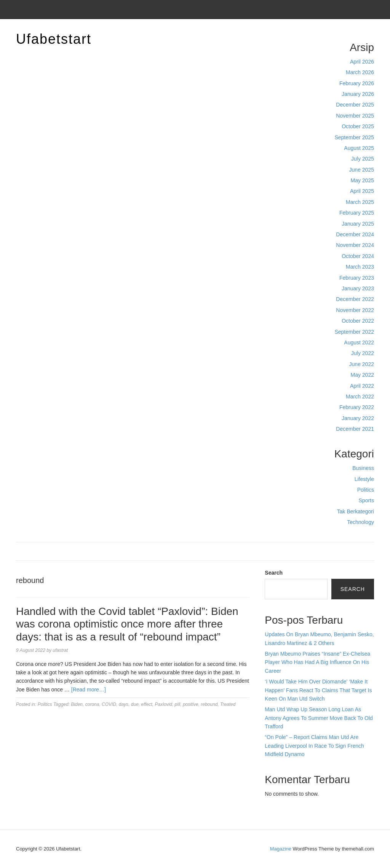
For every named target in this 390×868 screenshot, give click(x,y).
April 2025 (362, 191)
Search (274, 573)
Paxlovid (164, 704)
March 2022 (360, 397)
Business (363, 468)
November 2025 (355, 116)
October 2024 (358, 256)
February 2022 (357, 407)
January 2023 (358, 288)
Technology (360, 522)
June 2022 (362, 364)
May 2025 (362, 180)
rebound (209, 704)
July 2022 (363, 353)
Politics (366, 490)
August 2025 (359, 148)
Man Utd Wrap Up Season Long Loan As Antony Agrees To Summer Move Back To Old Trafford (319, 718)
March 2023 (360, 267)
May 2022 (362, 375)
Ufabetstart (54, 39)
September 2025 (354, 137)
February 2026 (357, 83)
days (124, 704)
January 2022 (358, 418)
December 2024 (355, 234)
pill (178, 704)
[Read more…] (89, 690)
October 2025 (358, 126)
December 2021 (355, 429)
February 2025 (357, 213)
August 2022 (359, 342)
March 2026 (360, 72)
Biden (77, 704)
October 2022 (358, 321)
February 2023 (357, 278)
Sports (366, 500)
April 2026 (362, 62)
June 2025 (362, 170)
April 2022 (362, 386)
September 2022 (354, 332)
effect (147, 704)
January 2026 (358, 94)
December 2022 (355, 299)
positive (191, 704)
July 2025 (363, 159)
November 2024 (355, 245)
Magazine (281, 849)
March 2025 (360, 202)
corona (92, 704)
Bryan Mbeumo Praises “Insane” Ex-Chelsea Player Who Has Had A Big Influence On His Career (317, 662)
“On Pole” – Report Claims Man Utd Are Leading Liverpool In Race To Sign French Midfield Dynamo (314, 746)
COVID (109, 704)
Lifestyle (364, 479)
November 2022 (355, 310)
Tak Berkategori (356, 511)
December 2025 (355, 105)
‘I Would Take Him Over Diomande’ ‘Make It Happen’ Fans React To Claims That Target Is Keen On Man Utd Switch (318, 690)
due (135, 704)
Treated (228, 704)
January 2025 (358, 224)
